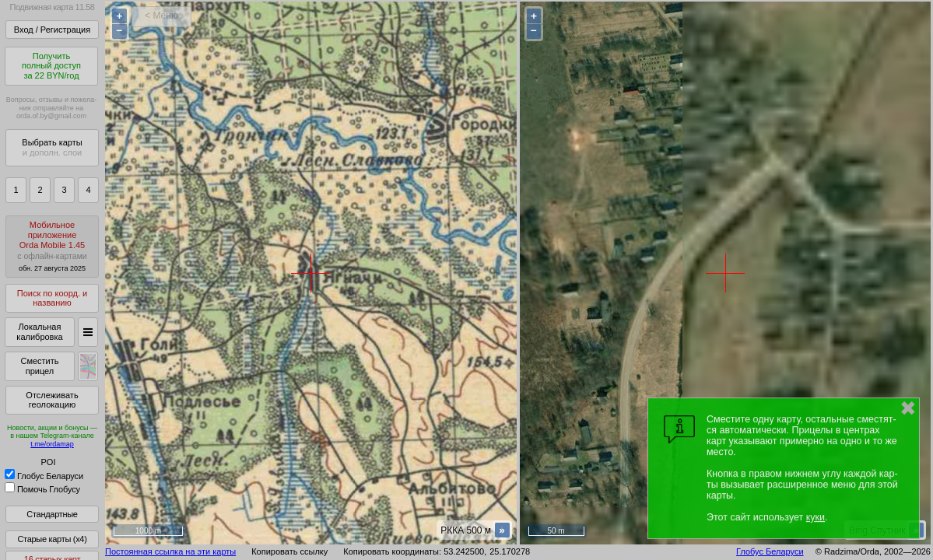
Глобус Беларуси (44, 476)
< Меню (161, 16)
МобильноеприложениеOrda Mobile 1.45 (52, 246)
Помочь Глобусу (42, 489)
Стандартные (52, 514)
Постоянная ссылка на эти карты (170, 551)
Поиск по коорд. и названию (52, 298)
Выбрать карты (52, 147)
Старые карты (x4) (52, 539)
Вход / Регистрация (52, 30)
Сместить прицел (39, 366)
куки (815, 517)
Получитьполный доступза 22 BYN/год (51, 66)
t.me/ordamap (52, 444)
